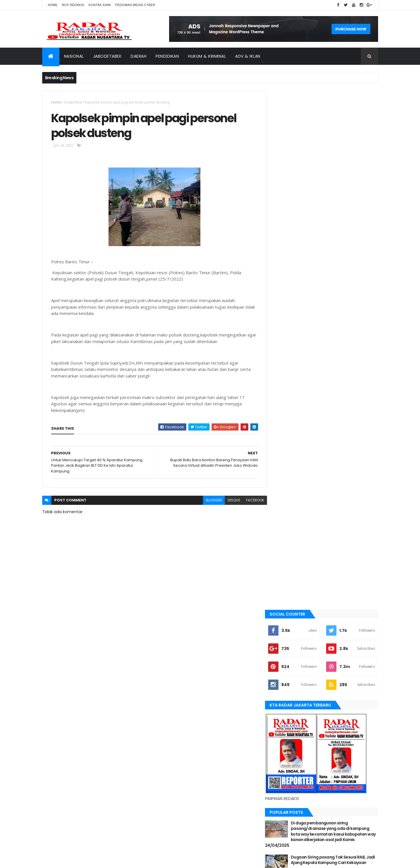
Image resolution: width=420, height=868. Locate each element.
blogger (210, 501)
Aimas (283, 497)
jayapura (286, 584)
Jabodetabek (107, 56)
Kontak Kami (100, 5)
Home (53, 5)
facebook (251, 501)
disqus (230, 501)
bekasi (283, 526)
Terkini (284, 671)
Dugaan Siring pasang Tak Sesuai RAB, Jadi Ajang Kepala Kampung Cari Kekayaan (337, 344)
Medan (284, 613)
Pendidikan (167, 56)
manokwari (288, 604)
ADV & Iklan (248, 56)
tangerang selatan (295, 661)
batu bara (286, 516)
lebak (283, 594)
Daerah (139, 56)
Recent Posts (300, 387)
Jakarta (285, 565)
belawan (285, 536)
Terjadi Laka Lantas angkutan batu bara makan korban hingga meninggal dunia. (338, 367)
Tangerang (288, 652)
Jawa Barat (288, 574)
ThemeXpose (74, 860)
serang (284, 642)
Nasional (74, 56)
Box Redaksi (73, 5)
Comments (352, 387)
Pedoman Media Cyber (135, 5)
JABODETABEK (289, 555)
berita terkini (289, 545)
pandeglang (289, 632)
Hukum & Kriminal (207, 56)
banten (284, 507)
